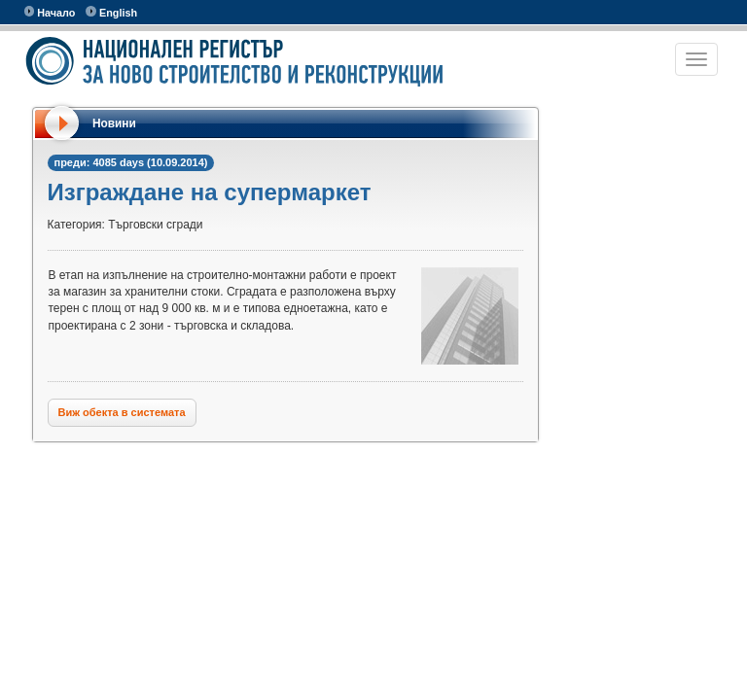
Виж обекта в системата (122, 412)
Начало (50, 12)
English (111, 12)
